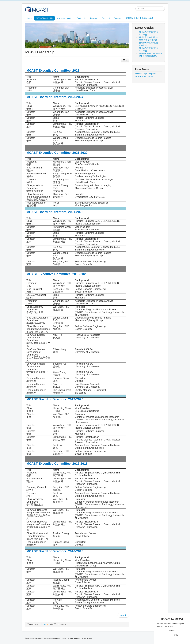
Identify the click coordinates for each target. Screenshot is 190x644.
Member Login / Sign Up (145, 74)
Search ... (135, 7)
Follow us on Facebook (100, 18)
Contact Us (82, 18)
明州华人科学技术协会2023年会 (140, 18)
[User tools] (125, 60)
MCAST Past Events (144, 76)
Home (30, 18)
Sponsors (118, 18)
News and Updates (65, 18)
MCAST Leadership (44, 18)
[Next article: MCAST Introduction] (123, 615)
